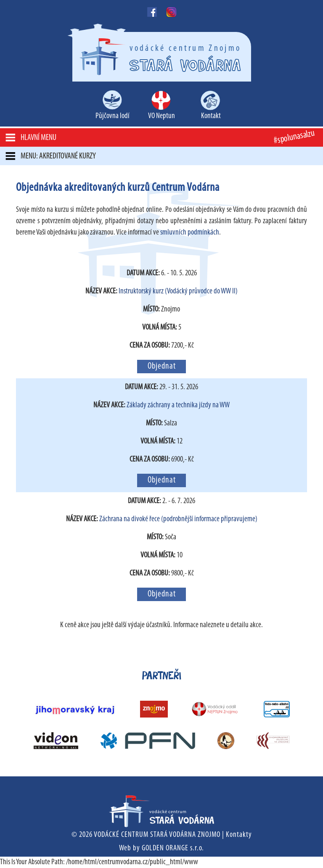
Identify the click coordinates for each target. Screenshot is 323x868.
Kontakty (239, 835)
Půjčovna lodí (113, 116)
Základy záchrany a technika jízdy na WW (178, 405)
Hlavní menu (38, 138)
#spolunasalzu (294, 137)
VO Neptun (161, 116)
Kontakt (211, 116)
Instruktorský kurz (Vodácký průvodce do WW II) (178, 292)
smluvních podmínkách (190, 233)
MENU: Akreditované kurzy (58, 156)
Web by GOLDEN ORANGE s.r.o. (161, 848)
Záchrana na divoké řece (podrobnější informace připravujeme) (178, 519)
